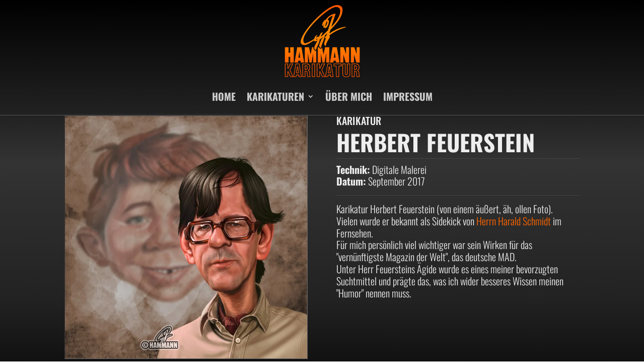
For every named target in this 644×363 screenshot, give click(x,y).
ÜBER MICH (349, 96)
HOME (224, 96)
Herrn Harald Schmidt (514, 221)
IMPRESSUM (408, 96)
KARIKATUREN (275, 96)
